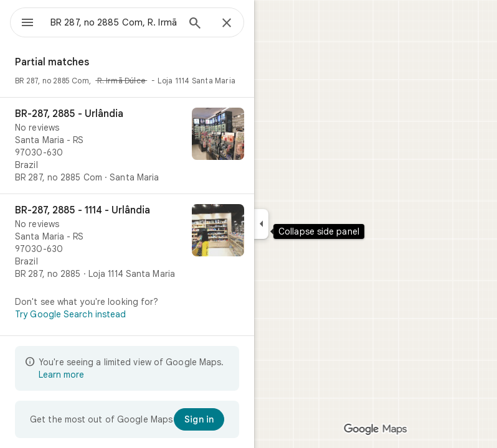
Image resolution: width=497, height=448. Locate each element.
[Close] (227, 24)
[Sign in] (199, 419)
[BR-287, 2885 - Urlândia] (127, 146)
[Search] (195, 24)
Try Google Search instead (71, 314)
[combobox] (114, 22)
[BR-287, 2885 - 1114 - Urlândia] (127, 242)
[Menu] (27, 24)
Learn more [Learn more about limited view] (61, 375)
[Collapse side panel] (261, 224)
